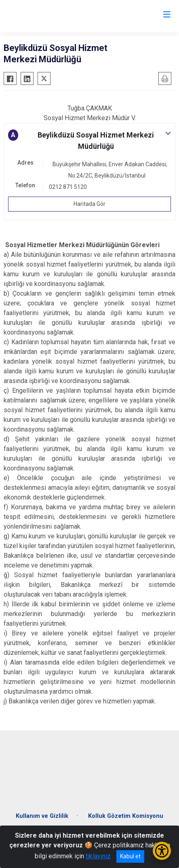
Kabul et (130, 856)
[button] (89, 141)
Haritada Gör (89, 204)
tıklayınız (98, 856)
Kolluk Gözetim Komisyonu (126, 816)
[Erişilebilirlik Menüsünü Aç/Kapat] (162, 851)
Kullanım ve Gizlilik (42, 816)
